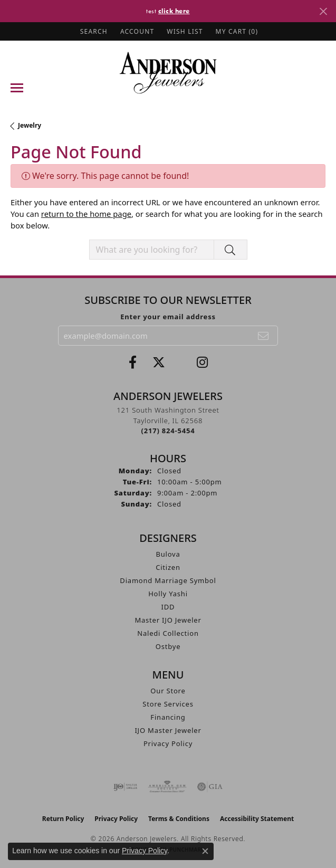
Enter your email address (168, 317)
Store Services (168, 704)
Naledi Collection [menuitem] (168, 633)
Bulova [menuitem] (168, 554)
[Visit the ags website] (167, 787)
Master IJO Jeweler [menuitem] (168, 620)
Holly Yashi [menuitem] (168, 594)
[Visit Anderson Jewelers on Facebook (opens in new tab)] (133, 363)
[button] (93, 31)
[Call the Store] (168, 431)
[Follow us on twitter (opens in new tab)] (159, 363)
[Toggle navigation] (17, 88)
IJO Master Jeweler (168, 730)
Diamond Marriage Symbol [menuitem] (168, 580)
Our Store (168, 691)
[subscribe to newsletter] (264, 336)
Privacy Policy (168, 743)
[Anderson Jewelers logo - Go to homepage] (168, 73)
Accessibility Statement (257, 819)
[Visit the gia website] (210, 787)
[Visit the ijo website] (125, 787)
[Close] (323, 11)
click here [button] (174, 11)
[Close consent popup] (205, 851)
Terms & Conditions (179, 819)
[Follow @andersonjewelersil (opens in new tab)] (202, 363)
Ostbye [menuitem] (168, 646)
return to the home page (86, 214)
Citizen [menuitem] (168, 567)
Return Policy (63, 819)
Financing (168, 717)
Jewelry (30, 125)
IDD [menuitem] (168, 607)
